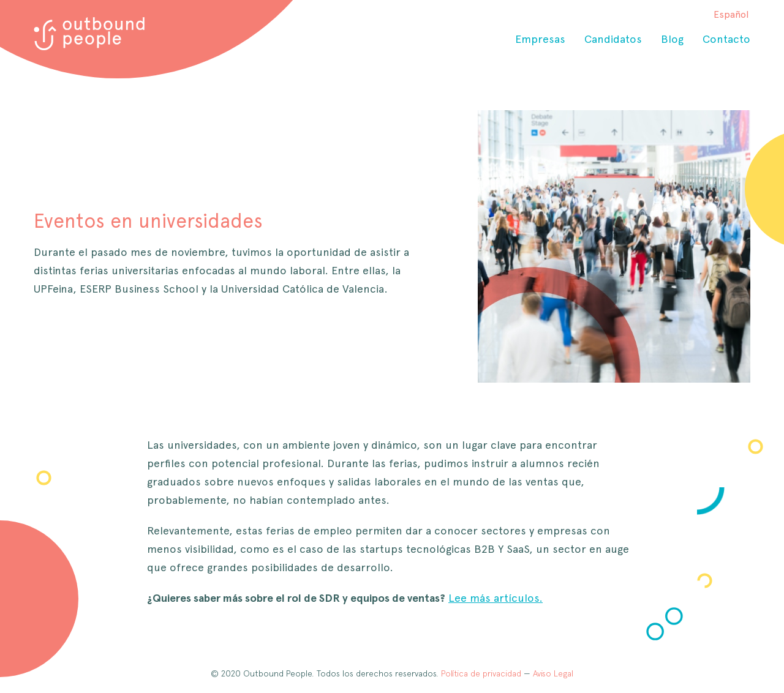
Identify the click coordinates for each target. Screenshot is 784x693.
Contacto (726, 39)
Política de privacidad (481, 673)
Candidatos (613, 39)
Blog (672, 39)
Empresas (540, 39)
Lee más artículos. (496, 598)
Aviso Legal (553, 673)
